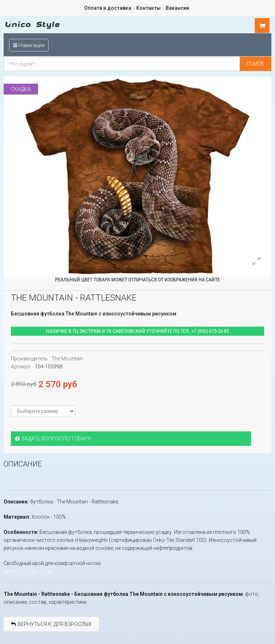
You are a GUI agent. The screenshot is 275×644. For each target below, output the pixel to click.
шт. (262, 26)
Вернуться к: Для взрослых (51, 624)
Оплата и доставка (108, 8)
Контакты (148, 8)
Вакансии (177, 8)
